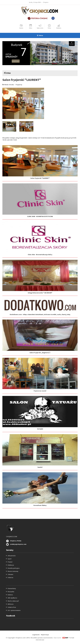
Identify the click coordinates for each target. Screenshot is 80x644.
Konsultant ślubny (40, 505)
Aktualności (12, 556)
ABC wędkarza (12, 598)
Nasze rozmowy (13, 571)
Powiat (10, 562)
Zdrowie (10, 574)
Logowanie (36, 635)
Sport (10, 559)
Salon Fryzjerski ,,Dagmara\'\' (40, 353)
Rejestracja (45, 635)
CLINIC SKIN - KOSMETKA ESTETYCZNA (40, 216)
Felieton (10, 578)
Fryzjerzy (19, 85)
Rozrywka (11, 592)
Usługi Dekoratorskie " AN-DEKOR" (40, 293)
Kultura (10, 595)
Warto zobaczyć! (13, 601)
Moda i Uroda (9, 85)
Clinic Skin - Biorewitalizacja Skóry (40, 255)
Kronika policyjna (14, 568)
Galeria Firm (12, 607)
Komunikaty (12, 588)
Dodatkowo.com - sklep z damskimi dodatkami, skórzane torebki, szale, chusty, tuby (40, 314)
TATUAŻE (40, 429)
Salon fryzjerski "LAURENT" (40, 178)
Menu (40, 35)
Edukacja (11, 565)
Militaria (11, 604)
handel (40, 467)
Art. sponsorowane (14, 610)
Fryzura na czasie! (40, 391)
